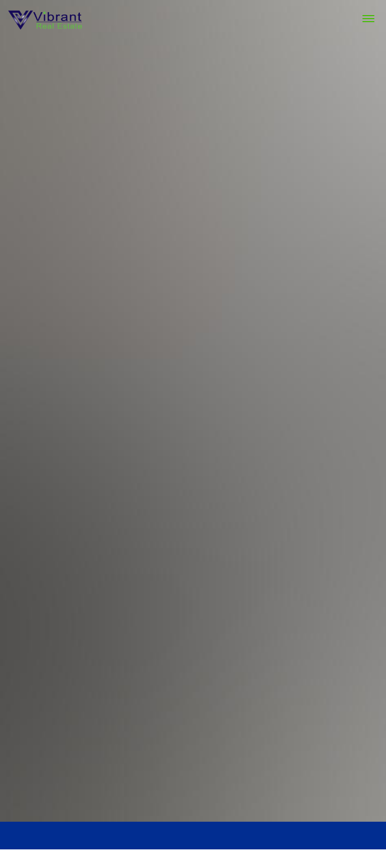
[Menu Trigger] (368, 19)
